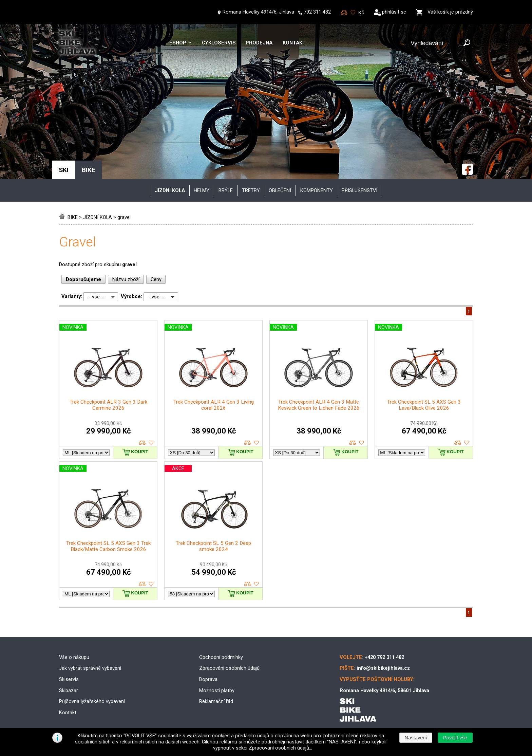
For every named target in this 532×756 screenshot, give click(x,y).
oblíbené (151, 443)
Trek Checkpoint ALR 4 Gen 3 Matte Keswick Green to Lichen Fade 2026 (319, 405)
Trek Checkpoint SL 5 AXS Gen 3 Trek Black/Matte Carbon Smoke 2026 (108, 546)
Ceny (156, 279)
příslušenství (359, 190)
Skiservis (69, 679)
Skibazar (69, 690)
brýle (226, 190)
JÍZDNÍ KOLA (98, 217)
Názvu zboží (126, 279)
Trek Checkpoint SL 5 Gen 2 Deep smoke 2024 (213, 546)
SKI (64, 170)
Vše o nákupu (74, 657)
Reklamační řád (216, 701)
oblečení (280, 190)
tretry (251, 190)
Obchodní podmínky (221, 657)
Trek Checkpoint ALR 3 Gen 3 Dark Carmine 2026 (108, 405)
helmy (202, 190)
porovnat (142, 443)
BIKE (73, 217)
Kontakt (294, 43)
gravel (124, 217)
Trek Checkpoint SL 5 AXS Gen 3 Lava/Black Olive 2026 (424, 405)
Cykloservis (219, 43)
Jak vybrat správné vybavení (90, 668)
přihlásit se (394, 12)
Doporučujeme (83, 279)
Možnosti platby (217, 690)
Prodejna (259, 43)
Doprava (208, 679)
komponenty (317, 190)
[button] (455, 738)
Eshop (178, 43)
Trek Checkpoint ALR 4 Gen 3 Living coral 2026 (214, 405)
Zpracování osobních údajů (229, 668)
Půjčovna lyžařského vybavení (92, 701)
